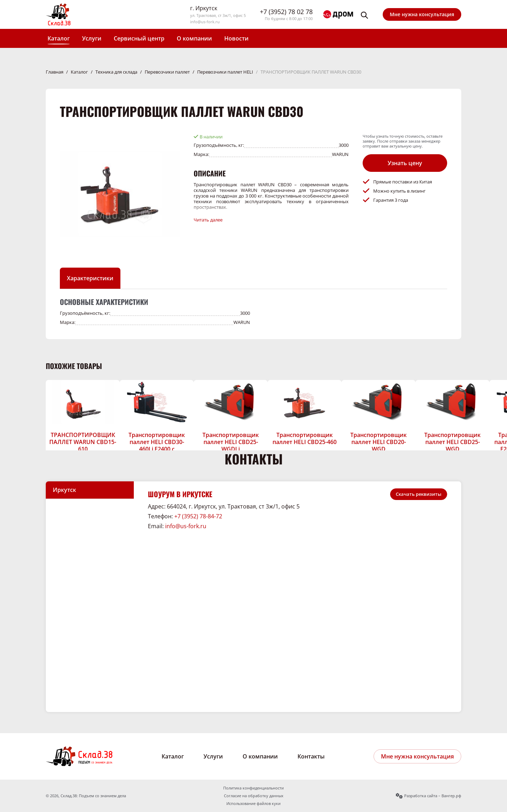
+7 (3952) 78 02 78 (286, 12)
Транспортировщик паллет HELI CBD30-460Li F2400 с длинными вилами (157, 445)
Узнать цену (405, 163)
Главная (55, 72)
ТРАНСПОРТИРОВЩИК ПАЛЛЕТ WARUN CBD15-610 (83, 442)
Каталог (59, 38)
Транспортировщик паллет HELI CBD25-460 (305, 438)
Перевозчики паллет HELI (225, 72)
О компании (194, 38)
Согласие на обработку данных (254, 796)
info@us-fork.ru (205, 22)
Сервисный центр (139, 38)
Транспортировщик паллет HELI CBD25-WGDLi (231, 442)
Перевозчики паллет (167, 72)
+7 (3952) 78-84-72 (198, 516)
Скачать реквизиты (419, 494)
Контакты (311, 756)
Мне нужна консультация (422, 14)
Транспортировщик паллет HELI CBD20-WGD (378, 442)
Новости (236, 38)
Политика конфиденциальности (254, 788)
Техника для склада (116, 72)
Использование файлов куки (254, 804)
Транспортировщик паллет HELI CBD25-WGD (452, 442)
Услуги (92, 38)
